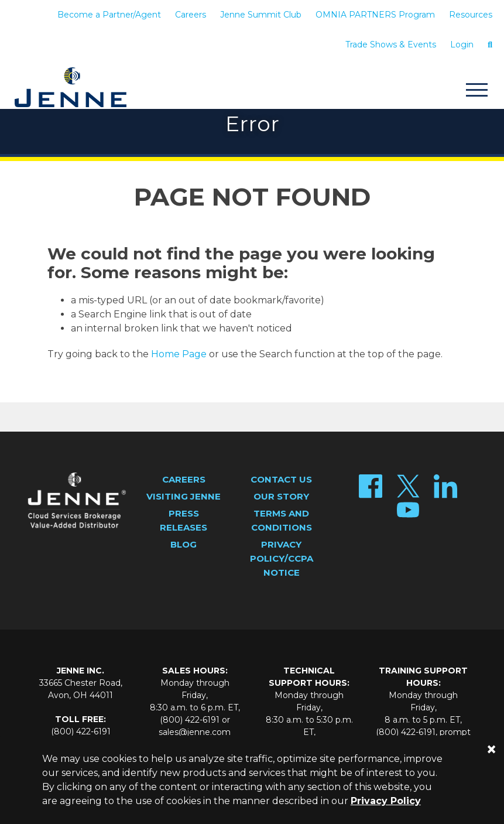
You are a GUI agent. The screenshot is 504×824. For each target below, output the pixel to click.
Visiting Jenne (184, 496)
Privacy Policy (386, 801)
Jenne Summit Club (261, 15)
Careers (191, 15)
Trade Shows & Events (391, 45)
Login (462, 45)
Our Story (281, 496)
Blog (184, 544)
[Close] (491, 749)
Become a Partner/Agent (109, 15)
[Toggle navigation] (476, 92)
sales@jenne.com (195, 732)
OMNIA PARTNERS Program (375, 15)
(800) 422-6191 (81, 731)
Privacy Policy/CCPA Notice (282, 558)
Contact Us (281, 479)
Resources (471, 15)
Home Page (179, 354)
